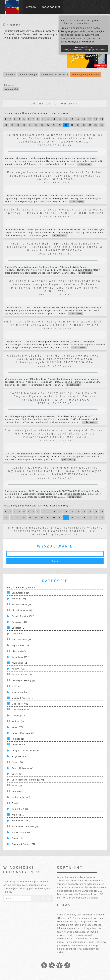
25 (36, 125)
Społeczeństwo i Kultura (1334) (28, 780)
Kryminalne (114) (21, 663)
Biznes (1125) (19, 599)
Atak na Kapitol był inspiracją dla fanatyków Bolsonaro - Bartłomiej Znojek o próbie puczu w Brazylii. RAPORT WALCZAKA (55, 247)
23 (24, 125)
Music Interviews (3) (22, 710)
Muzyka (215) (19, 716)
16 (84, 119)
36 (102, 125)
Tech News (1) (19, 791)
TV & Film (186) (20, 809)
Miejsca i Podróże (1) (23, 698)
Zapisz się (42, 898)
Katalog (31, 7)
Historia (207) (19, 651)
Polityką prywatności (73, 31)
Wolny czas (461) (21, 832)
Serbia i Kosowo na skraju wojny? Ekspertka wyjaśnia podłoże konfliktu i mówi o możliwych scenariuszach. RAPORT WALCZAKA (55, 471)
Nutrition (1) (18, 739)
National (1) (18, 721)
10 (48, 119)
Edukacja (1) (18, 628)
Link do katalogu (28, 74)
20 (6, 125)
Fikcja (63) (17, 634)
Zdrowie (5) (18, 838)
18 (96, 119)
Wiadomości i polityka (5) (25, 827)
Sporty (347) (18, 774)
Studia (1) (17, 786)
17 (90, 119)
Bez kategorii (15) (21, 593)
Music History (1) (20, 704)
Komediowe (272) (21, 657)
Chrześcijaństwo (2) (22, 610)
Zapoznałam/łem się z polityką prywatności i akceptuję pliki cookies (84, 48)
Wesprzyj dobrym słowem (86, 74)
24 (30, 125)
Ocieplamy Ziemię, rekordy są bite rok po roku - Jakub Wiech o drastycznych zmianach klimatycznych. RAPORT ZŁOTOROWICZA (55, 359)
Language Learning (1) (23, 680)
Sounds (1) (17, 762)
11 (54, 119)
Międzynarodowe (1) (22, 692)
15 (78, 119)
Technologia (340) (21, 797)
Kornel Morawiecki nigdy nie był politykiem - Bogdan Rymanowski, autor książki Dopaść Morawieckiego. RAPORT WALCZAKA (55, 396)
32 (78, 125)
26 (42, 125)
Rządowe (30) (19, 756)
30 (66, 125)
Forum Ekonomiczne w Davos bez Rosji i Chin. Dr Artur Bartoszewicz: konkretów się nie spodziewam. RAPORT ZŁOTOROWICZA (55, 138)
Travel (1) (17, 803)
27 (48, 125)
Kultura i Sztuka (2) (22, 675)
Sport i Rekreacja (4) (22, 768)
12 (60, 119)
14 (72, 119)
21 (12, 125)
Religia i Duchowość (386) (25, 751)
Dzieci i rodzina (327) (23, 616)
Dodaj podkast (51, 7)
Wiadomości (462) (21, 821)
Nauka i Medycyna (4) (23, 733)
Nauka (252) (18, 727)
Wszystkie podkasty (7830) (21, 587)
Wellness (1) (18, 815)
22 (18, 125)
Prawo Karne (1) (20, 745)
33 (84, 125)
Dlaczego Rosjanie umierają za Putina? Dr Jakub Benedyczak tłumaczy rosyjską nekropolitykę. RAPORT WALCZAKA (55, 175)
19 (102, 119)
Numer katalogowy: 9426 (54, 74)
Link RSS (10, 74)
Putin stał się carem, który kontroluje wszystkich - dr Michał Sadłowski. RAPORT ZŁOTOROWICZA (55, 323)
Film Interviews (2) (21, 640)
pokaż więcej (85, 164)
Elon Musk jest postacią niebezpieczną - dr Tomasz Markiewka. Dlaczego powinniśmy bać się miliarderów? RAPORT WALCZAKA (55, 433)
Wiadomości (11, 89)
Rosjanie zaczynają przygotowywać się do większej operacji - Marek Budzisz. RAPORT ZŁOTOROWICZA (55, 211)
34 (90, 125)
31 (72, 125)
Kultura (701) (18, 669)
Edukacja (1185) (20, 622)
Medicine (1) (18, 686)
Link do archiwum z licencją (82, 898)
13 (66, 119)
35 (96, 125)
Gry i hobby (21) (20, 645)
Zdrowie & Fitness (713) (24, 844)
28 (54, 125)
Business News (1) (21, 605)
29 (60, 125)
